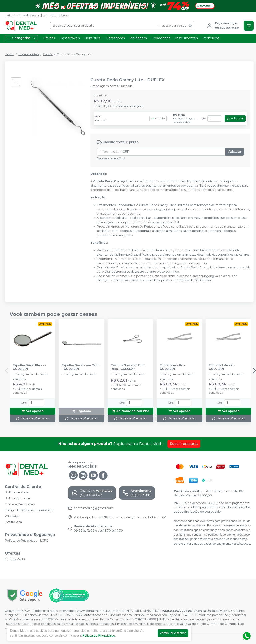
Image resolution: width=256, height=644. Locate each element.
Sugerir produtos (184, 444)
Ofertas (63, 15)
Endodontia (161, 38)
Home (9, 54)
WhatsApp (49, 15)
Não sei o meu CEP (111, 158)
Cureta (48, 54)
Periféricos (211, 38)
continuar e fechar (173, 633)
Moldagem (138, 38)
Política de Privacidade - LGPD (27, 541)
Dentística (92, 38)
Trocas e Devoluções (20, 504)
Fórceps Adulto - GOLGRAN (172, 367)
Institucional (12, 15)
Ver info (158, 118)
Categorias (21, 38)
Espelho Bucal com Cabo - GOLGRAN (81, 367)
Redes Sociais (31, 15)
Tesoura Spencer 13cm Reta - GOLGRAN (128, 367)
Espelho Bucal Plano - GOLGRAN (29, 367)
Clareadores (115, 38)
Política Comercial (18, 498)
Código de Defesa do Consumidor (29, 510)
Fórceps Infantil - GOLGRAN (222, 367)
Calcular (235, 152)
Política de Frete (17, 493)
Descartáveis (70, 38)
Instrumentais (186, 38)
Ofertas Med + (15, 559)
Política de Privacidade (99, 636)
